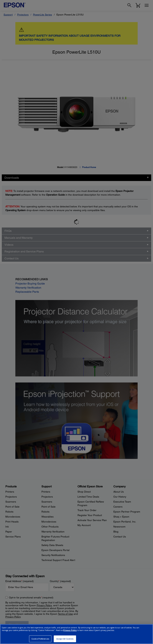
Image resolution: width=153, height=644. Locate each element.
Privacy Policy (70, 630)
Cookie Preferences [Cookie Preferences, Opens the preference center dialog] (40, 639)
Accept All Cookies (65, 639)
